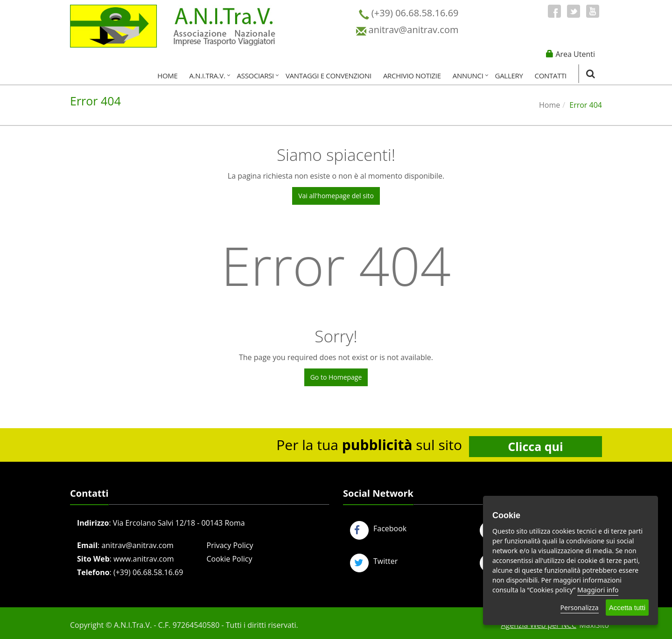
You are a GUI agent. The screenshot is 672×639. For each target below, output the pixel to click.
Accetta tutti (627, 608)
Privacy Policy (230, 545)
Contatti (551, 76)
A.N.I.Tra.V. (207, 76)
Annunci (468, 76)
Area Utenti (575, 54)
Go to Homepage (336, 377)
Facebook (378, 528)
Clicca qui (535, 446)
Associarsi (255, 76)
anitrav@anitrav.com (137, 545)
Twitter (374, 561)
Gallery (509, 76)
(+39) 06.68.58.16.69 (148, 572)
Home (167, 76)
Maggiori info (598, 590)
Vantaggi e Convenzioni (329, 76)
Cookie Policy (230, 559)
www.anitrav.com (144, 559)
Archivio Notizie (412, 76)
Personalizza (580, 608)
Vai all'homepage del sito (336, 196)
